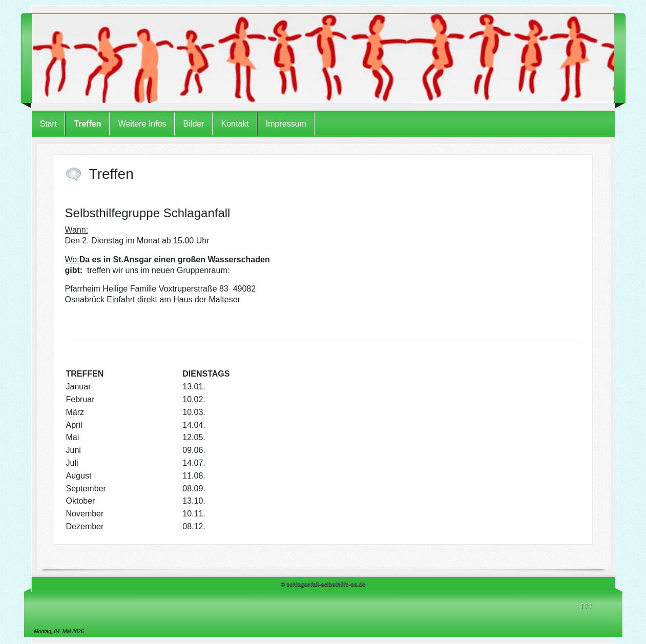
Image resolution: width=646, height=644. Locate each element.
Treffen (87, 124)
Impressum (286, 124)
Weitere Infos (142, 124)
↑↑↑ (586, 605)
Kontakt (235, 124)
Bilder (194, 124)
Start (49, 124)
